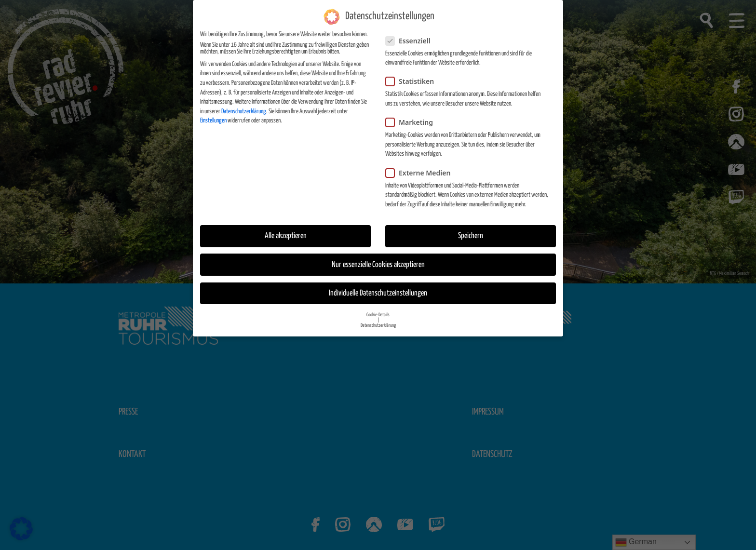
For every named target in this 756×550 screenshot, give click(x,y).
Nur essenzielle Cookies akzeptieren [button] (378, 264)
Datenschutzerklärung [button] (378, 324)
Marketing (412, 121)
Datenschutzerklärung (244, 111)
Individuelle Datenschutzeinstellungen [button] (378, 292)
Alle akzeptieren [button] (286, 235)
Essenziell (411, 40)
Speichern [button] (471, 235)
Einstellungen (213, 120)
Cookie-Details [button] (378, 314)
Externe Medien (421, 172)
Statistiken (413, 81)
